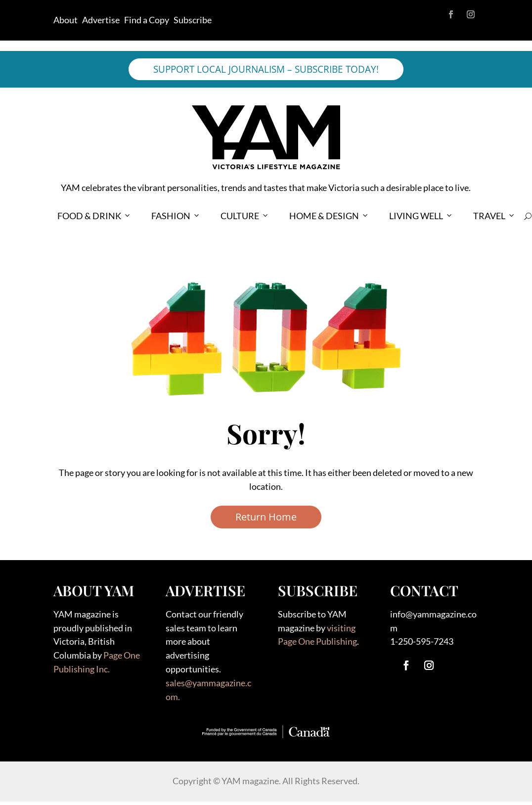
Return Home (266, 517)
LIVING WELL (421, 216)
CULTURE (245, 216)
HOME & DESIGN (329, 216)
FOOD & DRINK (94, 216)
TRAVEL (494, 216)
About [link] (66, 20)
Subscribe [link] (193, 20)
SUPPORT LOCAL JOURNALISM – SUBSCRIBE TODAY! (266, 69)
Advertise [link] (101, 20)
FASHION (176, 216)
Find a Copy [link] (147, 20)
